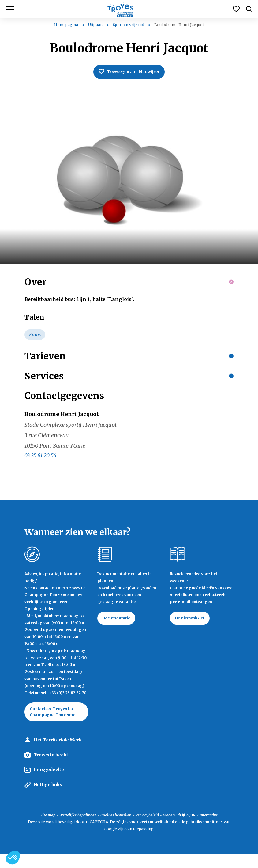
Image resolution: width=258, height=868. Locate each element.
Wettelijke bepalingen (78, 829)
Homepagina (66, 25)
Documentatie (120, 630)
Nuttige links (48, 798)
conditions (213, 836)
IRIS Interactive (205, 829)
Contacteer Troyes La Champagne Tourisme (56, 725)
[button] (13, 858)
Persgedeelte (49, 783)
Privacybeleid (147, 829)
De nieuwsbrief (193, 630)
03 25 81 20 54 (40, 467)
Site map (48, 829)
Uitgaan (96, 25)
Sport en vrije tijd (129, 25)
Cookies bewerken (116, 829)
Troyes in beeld (51, 769)
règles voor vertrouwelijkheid (145, 836)
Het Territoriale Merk (58, 754)
